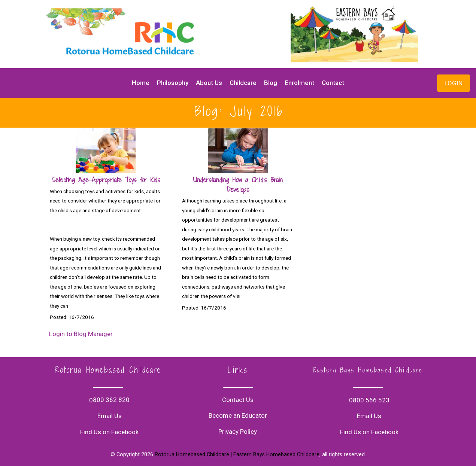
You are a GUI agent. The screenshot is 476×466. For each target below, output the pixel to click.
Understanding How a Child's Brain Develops (238, 185)
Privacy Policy (238, 432)
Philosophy (173, 83)
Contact (333, 83)
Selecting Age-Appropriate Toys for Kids (106, 180)
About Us (209, 83)
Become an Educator (238, 415)
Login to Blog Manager (81, 334)
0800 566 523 (369, 400)
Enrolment (299, 83)
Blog (271, 83)
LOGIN (454, 83)
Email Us (110, 416)
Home (141, 83)
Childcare (243, 83)
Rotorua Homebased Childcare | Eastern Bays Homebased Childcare (237, 454)
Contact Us (238, 400)
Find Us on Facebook (109, 432)
